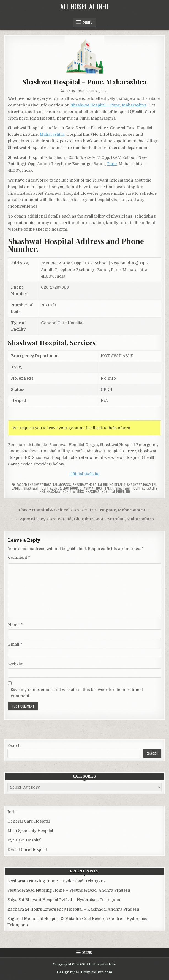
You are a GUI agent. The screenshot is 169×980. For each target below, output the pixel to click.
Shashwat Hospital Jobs (65, 491)
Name (15, 625)
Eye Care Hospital (24, 840)
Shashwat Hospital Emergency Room (51, 488)
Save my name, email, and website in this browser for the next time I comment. (77, 693)
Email (15, 644)
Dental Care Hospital (27, 849)
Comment (19, 557)
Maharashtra (52, 134)
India (13, 812)
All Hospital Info (84, 6)
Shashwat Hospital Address (49, 485)
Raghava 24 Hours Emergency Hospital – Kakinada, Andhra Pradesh (73, 909)
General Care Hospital (82, 91)
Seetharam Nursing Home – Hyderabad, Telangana (57, 881)
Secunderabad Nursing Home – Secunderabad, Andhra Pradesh (69, 890)
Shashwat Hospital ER (97, 488)
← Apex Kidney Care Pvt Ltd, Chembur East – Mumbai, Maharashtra (85, 519)
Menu (88, 22)
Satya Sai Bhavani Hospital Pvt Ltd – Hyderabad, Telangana (64, 900)
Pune (104, 91)
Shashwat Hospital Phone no (108, 491)
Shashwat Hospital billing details (99, 485)
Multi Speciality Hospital (30, 831)
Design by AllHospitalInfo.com (84, 972)
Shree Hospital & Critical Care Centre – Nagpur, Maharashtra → (84, 510)
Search (14, 745)
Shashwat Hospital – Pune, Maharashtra (85, 82)
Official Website (84, 474)
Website (16, 664)
